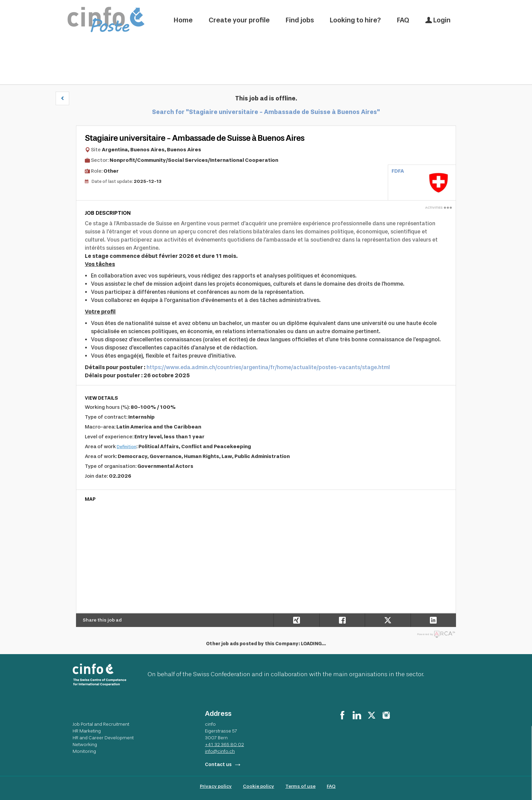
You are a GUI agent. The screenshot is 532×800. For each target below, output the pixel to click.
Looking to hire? (355, 20)
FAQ (403, 20)
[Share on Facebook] (342, 620)
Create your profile (239, 20)
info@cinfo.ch (220, 751)
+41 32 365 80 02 (224, 744)
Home (183, 20)
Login (438, 20)
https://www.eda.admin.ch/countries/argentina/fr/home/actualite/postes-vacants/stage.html (268, 367)
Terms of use (300, 786)
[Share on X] (387, 620)
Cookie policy (259, 786)
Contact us (218, 765)
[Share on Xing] (296, 620)
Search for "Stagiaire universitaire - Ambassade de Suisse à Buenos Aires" (266, 112)
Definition (127, 447)
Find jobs (300, 20)
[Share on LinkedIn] (433, 620)
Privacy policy (216, 786)
